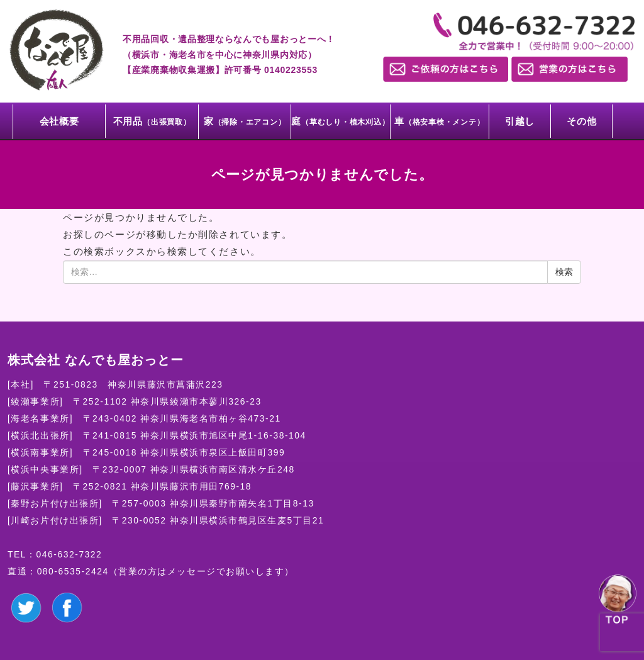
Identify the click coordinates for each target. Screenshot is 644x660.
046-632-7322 (69, 554)
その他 (581, 121)
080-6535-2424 (73, 571)
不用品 (152, 121)
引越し (520, 121)
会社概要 (59, 121)
